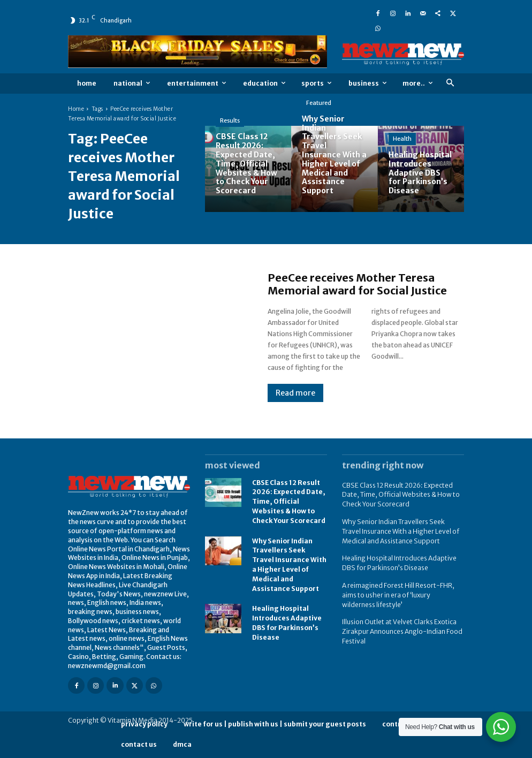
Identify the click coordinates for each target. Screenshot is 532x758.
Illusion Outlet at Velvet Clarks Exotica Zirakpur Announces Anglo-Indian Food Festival (402, 624)
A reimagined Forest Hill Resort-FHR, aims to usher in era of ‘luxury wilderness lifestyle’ (403, 590)
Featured (319, 103)
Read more (295, 393)
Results (230, 120)
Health (402, 139)
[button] (450, 83)
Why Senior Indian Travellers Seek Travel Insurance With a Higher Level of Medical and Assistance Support (289, 560)
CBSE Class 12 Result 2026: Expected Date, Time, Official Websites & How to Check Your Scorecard (289, 500)
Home (76, 109)
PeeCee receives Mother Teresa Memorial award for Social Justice (357, 284)
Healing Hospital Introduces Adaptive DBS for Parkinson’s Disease (287, 615)
